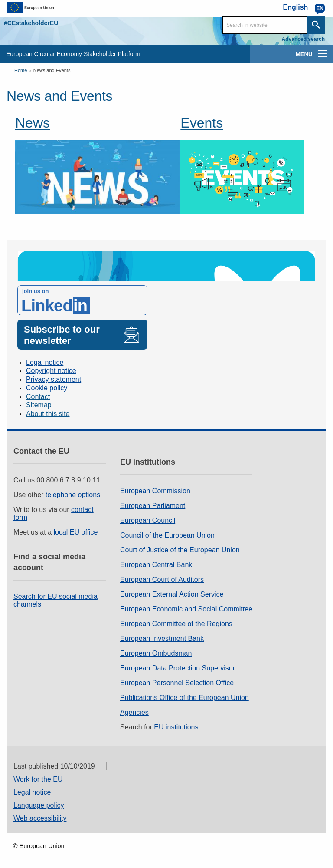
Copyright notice (51, 371)
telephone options (73, 495)
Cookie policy (47, 388)
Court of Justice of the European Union (180, 550)
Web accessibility (40, 818)
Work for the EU (38, 779)
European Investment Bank (162, 639)
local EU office (76, 532)
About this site (48, 414)
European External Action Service (172, 594)
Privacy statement (54, 379)
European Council (148, 520)
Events (202, 123)
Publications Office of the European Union (184, 698)
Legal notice (45, 362)
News (33, 123)
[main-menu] (323, 54)
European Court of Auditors (162, 579)
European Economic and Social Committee (186, 609)
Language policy (39, 805)
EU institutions (176, 727)
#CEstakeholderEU (31, 23)
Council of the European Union (167, 535)
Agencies (134, 712)
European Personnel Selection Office (177, 683)
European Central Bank (156, 565)
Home (21, 70)
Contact (38, 397)
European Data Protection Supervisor (178, 668)
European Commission (155, 491)
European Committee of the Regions (176, 624)
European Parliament (153, 506)
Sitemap (39, 405)
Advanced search (303, 39)
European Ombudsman (156, 653)
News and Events (52, 70)
